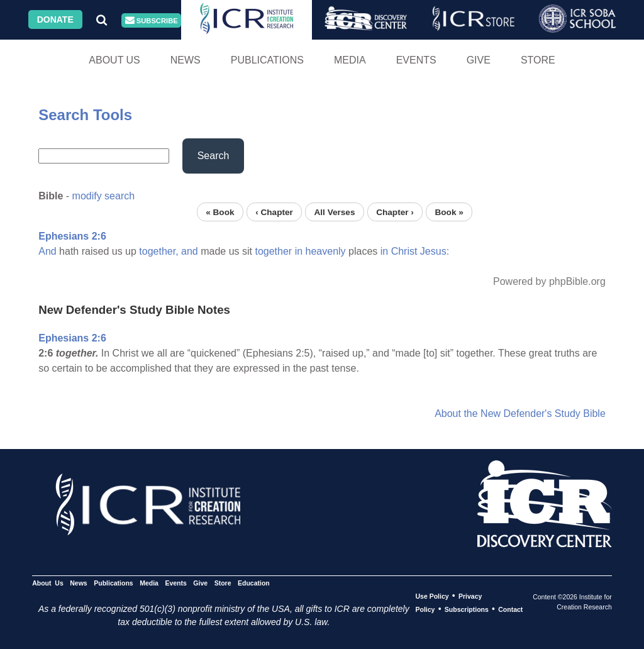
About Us (114, 60)
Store (538, 60)
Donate (55, 19)
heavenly (326, 251)
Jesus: (435, 251)
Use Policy (432, 596)
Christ (404, 251)
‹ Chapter (274, 212)
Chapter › (395, 212)
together (273, 251)
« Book (220, 212)
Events (416, 60)
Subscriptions (467, 609)
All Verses (335, 212)
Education (254, 583)
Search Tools (85, 115)
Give (479, 60)
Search (214, 156)
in (299, 251)
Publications (267, 60)
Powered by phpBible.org (549, 281)
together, (158, 251)
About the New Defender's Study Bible (520, 413)
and (190, 251)
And (47, 251)
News (186, 60)
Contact (510, 609)
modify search (104, 196)
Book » (449, 212)
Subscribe (152, 20)
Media (350, 60)
